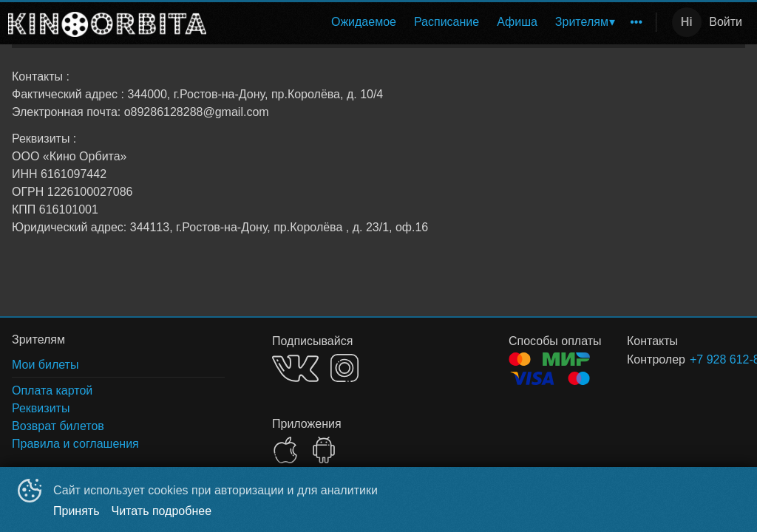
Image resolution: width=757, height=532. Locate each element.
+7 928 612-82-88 (700, 359)
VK (295, 368)
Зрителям (582, 22)
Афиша (517, 22)
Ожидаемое (364, 22)
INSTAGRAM (344, 368)
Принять (77, 511)
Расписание (447, 22)
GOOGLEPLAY (324, 450)
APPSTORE (285, 450)
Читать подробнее (162, 511)
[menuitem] (364, 22)
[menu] (434, 22)
